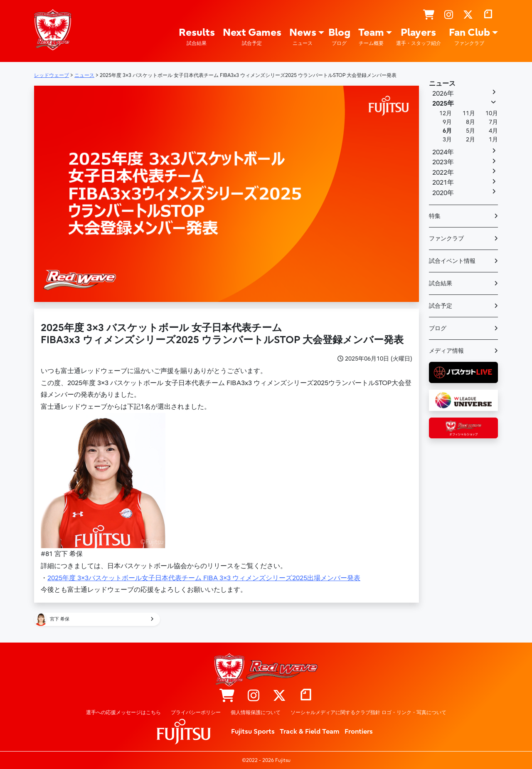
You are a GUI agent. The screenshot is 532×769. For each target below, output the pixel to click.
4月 (493, 131)
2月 (470, 140)
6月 (447, 131)
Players (419, 37)
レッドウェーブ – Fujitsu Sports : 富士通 (53, 30)
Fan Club (469, 37)
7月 (493, 122)
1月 (493, 140)
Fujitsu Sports (253, 732)
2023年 (443, 162)
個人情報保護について (256, 712)
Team (371, 37)
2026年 (443, 94)
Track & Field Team (310, 732)
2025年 (443, 104)
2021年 (443, 183)
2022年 (443, 173)
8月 (470, 122)
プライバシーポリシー (196, 712)
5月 (470, 131)
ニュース (442, 84)
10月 (492, 113)
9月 (447, 122)
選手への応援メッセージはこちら (123, 712)
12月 (446, 113)
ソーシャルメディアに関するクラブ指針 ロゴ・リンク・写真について (368, 712)
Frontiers (359, 732)
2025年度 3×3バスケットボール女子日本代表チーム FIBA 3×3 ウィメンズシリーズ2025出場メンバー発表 (204, 578)
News (303, 37)
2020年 (443, 193)
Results (197, 37)
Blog (339, 37)
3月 (447, 140)
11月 (469, 113)
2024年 (443, 152)
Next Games (252, 37)
